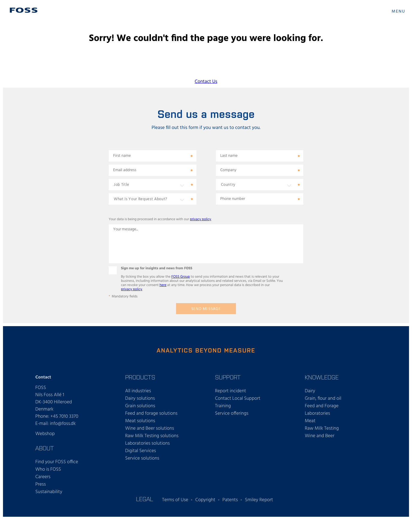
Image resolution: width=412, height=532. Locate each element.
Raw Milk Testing (322, 428)
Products (140, 377)
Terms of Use (175, 500)
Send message (206, 309)
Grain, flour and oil (323, 399)
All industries (138, 391)
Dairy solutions (140, 399)
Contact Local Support (238, 399)
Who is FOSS (48, 469)
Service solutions (142, 458)
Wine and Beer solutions (150, 428)
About (45, 448)
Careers (43, 477)
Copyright (205, 500)
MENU (399, 12)
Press (41, 484)
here (163, 285)
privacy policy (200, 219)
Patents (230, 500)
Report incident (231, 391)
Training (223, 406)
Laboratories (317, 414)
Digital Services (141, 451)
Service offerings (232, 414)
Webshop (45, 434)
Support (228, 377)
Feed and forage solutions (151, 414)
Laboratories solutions (147, 443)
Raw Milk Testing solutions (152, 436)
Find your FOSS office (57, 462)
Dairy (310, 391)
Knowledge (322, 377)
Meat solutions (140, 421)
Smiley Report (259, 500)
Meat (310, 421)
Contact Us (206, 82)
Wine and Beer (320, 436)
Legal (144, 499)
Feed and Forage (322, 406)
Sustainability (49, 492)
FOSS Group (181, 277)
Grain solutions (140, 406)
